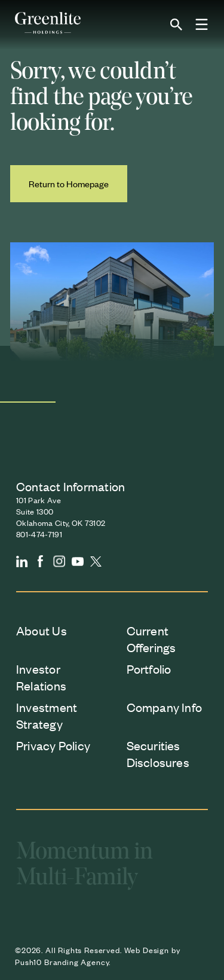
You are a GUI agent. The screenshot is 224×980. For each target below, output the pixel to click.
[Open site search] (176, 25)
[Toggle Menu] (202, 25)
